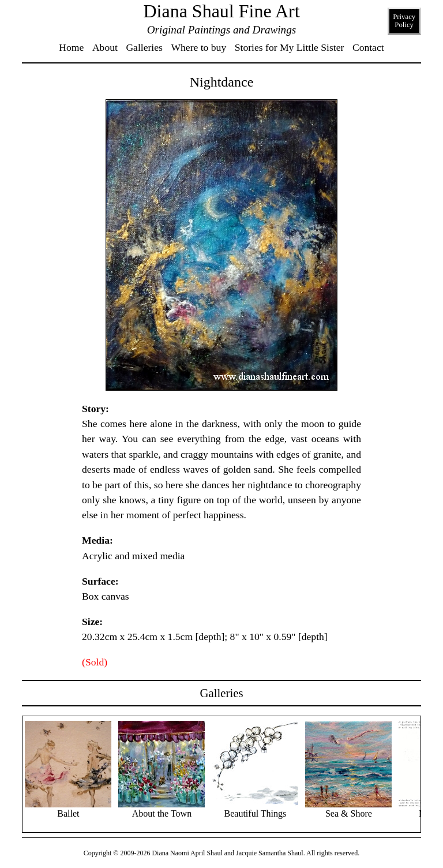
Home (71, 47)
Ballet (68, 809)
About (105, 47)
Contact (368, 47)
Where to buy (198, 47)
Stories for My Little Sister (290, 47)
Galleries (144, 47)
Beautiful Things (255, 809)
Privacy (404, 21)
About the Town (162, 809)
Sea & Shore (348, 809)
